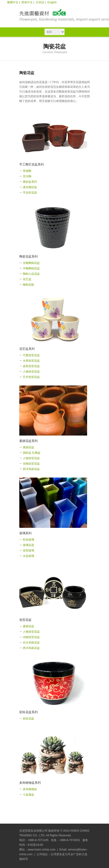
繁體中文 (13, 2)
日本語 (40, 2)
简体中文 (27, 2)
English (52, 2)
